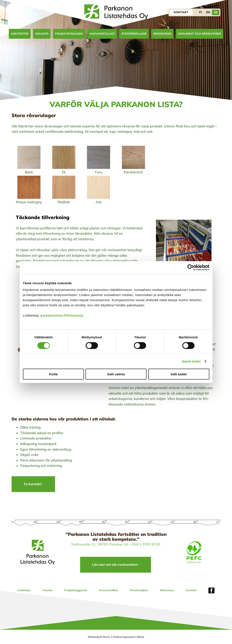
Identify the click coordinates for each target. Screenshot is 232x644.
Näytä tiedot (191, 361)
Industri (42, 34)
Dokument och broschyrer (200, 34)
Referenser (162, 34)
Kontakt (181, 12)
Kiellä (53, 374)
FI (201, 12)
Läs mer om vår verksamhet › (116, 564)
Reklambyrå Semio (99, 637)
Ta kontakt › (33, 484)
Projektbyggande (69, 34)
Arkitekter (20, 34)
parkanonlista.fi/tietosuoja (62, 315)
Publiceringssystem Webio (128, 637)
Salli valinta (116, 374)
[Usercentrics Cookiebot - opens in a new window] (191, 267)
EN (208, 12)
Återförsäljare (134, 34)
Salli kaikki (179, 374)
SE (216, 12)
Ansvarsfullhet (102, 34)
